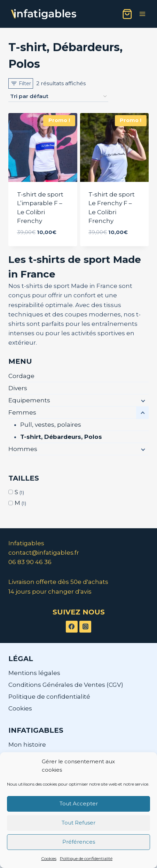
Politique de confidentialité (86, 858)
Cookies (49, 858)
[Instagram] (85, 627)
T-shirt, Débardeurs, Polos (61, 437)
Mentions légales (34, 673)
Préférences (79, 842)
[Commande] (58, 97)
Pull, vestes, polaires (51, 425)
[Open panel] (21, 83)
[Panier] (127, 14)
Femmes (22, 412)
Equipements (29, 400)
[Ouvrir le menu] (142, 14)
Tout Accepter (79, 803)
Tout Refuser (78, 823)
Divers (18, 388)
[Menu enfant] (142, 401)
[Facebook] (72, 627)
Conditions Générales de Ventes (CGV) (66, 685)
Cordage (21, 376)
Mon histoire (27, 745)
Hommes (23, 449)
